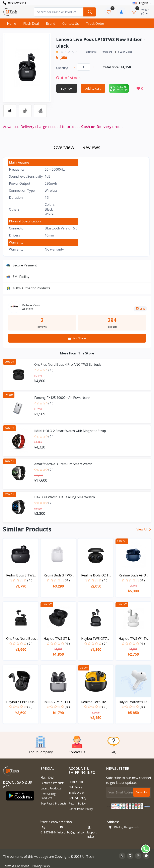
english (141, 3)
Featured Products (53, 783)
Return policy (77, 803)
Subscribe (141, 792)
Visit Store (77, 338)
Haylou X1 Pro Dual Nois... (21, 702)
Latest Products (51, 788)
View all (143, 529)
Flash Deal (31, 24)
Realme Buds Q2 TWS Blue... (97, 575)
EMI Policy (75, 787)
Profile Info (76, 782)
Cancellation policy (81, 809)
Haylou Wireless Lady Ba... (135, 702)
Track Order (95, 24)
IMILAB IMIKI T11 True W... (57, 702)
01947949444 (14, 3)
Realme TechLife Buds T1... (94, 702)
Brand (51, 24)
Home (12, 24)
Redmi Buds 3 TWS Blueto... (20, 575)
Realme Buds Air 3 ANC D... (132, 575)
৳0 (145, 12)
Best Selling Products (48, 796)
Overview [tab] (64, 147)
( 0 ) (51, 370)
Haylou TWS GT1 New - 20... (56, 639)
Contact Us (71, 24)
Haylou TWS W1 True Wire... (135, 639)
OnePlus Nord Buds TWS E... (21, 639)
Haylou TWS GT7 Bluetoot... (94, 639)
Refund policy (77, 798)
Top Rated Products (54, 803)
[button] (20, 796)
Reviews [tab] (91, 147)
